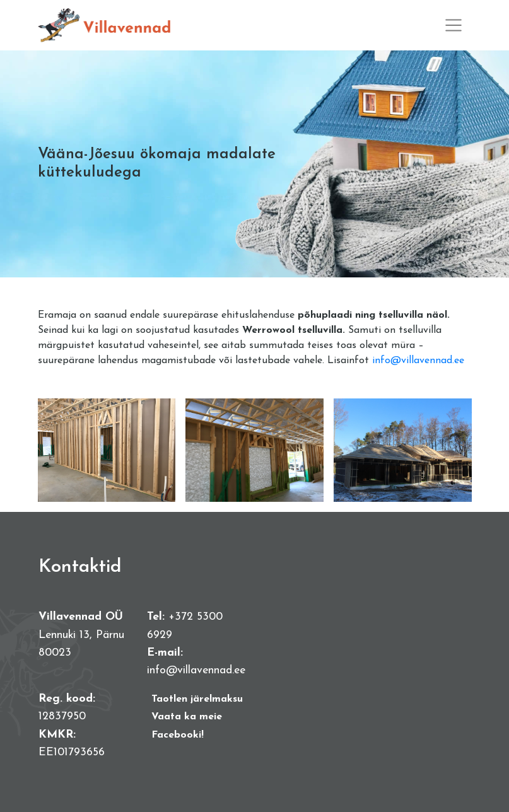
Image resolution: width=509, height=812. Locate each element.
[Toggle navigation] (453, 25)
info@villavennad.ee (418, 361)
